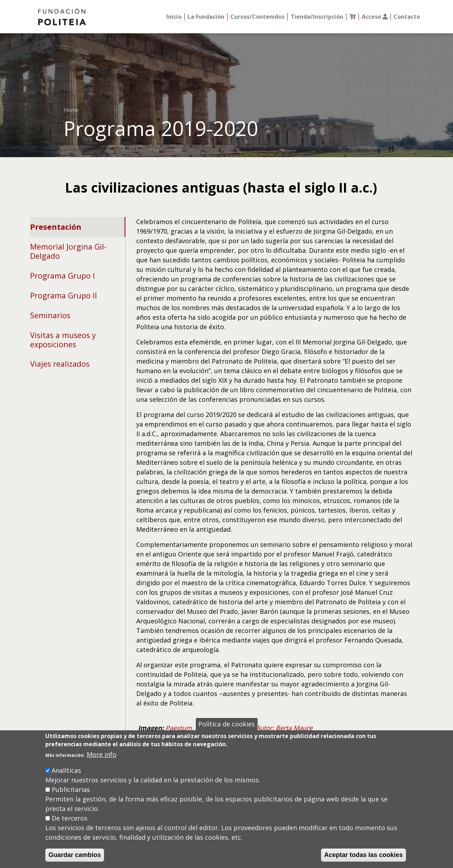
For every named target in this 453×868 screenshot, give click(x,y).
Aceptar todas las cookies (363, 855)
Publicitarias (71, 789)
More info (102, 754)
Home (71, 110)
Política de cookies (226, 724)
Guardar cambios (75, 855)
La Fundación (206, 17)
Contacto (407, 17)
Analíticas (66, 770)
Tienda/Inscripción (317, 17)
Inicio (174, 17)
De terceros (70, 818)
